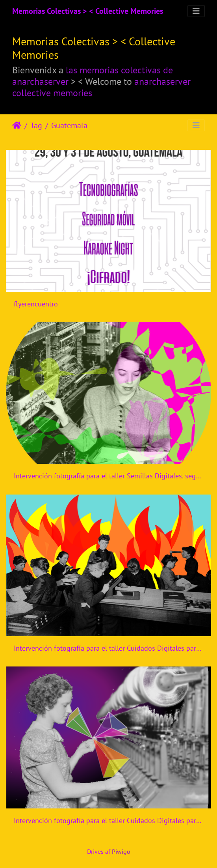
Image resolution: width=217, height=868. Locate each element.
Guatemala (69, 125)
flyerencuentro (36, 304)
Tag (36, 125)
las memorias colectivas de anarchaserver (93, 76)
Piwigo (121, 851)
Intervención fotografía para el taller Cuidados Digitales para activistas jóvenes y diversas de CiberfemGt (108, 648)
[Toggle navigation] (196, 11)
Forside (17, 125)
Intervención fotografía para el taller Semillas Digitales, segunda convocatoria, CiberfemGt (108, 476)
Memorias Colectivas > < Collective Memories (88, 11)
